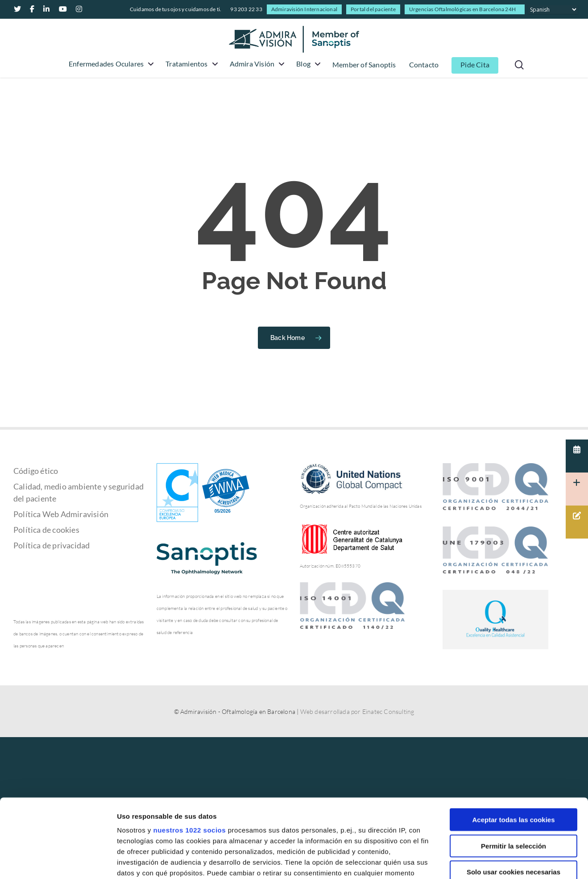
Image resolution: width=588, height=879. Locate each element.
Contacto (424, 65)
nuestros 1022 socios (189, 752)
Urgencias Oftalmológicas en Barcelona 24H (462, 9)
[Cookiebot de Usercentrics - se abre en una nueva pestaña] (58, 862)
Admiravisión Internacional (304, 9)
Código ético (36, 471)
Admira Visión (256, 64)
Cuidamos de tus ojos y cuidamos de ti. (176, 9)
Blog (307, 64)
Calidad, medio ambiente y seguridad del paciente (79, 492)
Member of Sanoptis (364, 65)
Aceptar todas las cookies (513, 741)
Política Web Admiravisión (61, 514)
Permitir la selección (513, 767)
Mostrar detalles (479, 861)
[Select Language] (553, 10)
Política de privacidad (52, 545)
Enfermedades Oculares (110, 64)
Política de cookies (46, 530)
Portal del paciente (373, 9)
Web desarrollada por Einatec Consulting (357, 711)
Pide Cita (475, 65)
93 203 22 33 (246, 9)
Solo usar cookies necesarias (513, 794)
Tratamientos (190, 64)
